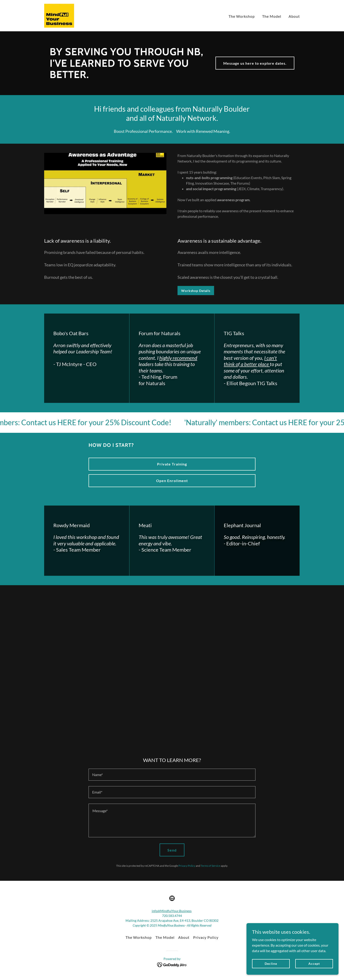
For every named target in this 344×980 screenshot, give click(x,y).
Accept (314, 964)
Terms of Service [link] (211, 866)
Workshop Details (196, 291)
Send (172, 850)
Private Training (172, 464)
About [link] (294, 16)
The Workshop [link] (242, 16)
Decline (271, 964)
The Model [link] (272, 16)
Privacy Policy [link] (187, 866)
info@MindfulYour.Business (172, 911)
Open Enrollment (172, 481)
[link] (59, 15)
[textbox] (172, 775)
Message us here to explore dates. (255, 63)
